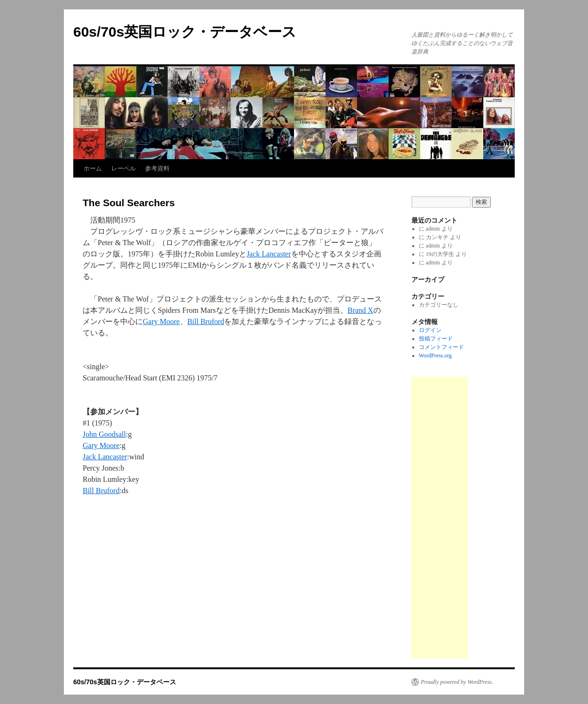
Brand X (360, 310)
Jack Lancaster (269, 254)
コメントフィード (441, 347)
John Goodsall (104, 434)
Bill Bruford (206, 321)
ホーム (93, 168)
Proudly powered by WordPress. (457, 682)
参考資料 (157, 168)
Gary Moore (161, 321)
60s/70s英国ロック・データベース (185, 32)
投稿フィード (436, 339)
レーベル (124, 168)
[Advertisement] (440, 518)
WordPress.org (435, 356)
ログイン (430, 330)
